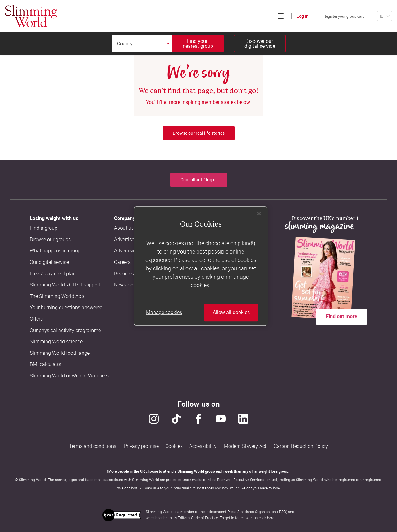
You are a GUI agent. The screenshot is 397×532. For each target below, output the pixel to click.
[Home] (31, 16)
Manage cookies (164, 313)
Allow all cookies (231, 313)
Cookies (174, 445)
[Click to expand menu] (266, 16)
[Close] (259, 214)
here (271, 516)
